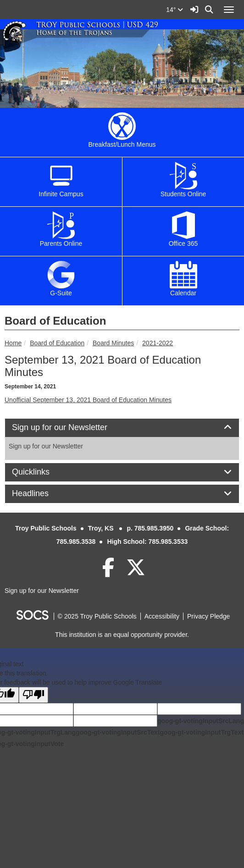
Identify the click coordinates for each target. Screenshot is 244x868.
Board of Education (57, 343)
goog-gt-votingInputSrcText (118, 732)
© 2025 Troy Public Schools (97, 616)
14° (175, 10)
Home (13, 343)
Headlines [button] (41, 494)
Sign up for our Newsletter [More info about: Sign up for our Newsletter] (46, 446)
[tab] (122, 428)
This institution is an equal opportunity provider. (122, 635)
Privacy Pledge (208, 616)
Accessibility (162, 616)
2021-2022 (158, 343)
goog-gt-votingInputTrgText (201, 732)
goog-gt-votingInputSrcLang (201, 721)
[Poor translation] (33, 695)
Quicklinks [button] (41, 472)
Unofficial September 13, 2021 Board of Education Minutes (88, 400)
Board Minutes (113, 343)
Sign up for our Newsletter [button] (70, 428)
